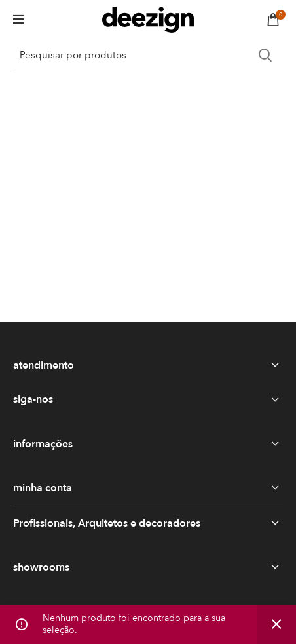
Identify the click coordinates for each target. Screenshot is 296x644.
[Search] (148, 55)
